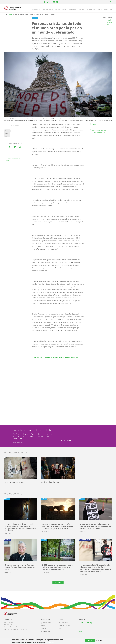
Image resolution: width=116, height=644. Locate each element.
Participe (81, 10)
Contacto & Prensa (102, 10)
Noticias (57, 10)
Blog (111, 10)
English (110, 20)
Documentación (90, 10)
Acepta (90, 640)
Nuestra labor (72, 10)
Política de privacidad (18, 443)
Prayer (7, 136)
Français (110, 22)
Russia (7, 133)
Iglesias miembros (48, 10)
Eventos (64, 10)
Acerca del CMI (36, 10)
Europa (94, 124)
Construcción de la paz (99, 130)
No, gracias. (99, 640)
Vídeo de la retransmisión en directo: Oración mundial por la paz (55, 357)
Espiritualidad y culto (99, 132)
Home (4, 15)
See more (58, 582)
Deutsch (110, 24)
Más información (50, 642)
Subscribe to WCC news (13, 159)
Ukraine (7, 131)
